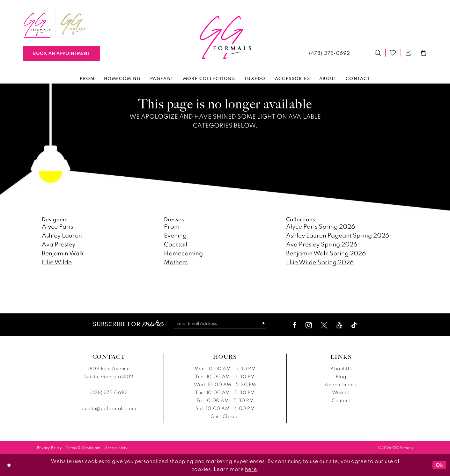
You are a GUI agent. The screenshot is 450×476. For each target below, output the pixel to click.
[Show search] (378, 53)
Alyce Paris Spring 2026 (321, 226)
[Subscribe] (263, 323)
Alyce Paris (57, 226)
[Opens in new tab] (73, 24)
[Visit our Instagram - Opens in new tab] (311, 325)
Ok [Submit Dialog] (439, 465)
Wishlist (341, 392)
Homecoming (183, 253)
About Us (341, 368)
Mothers (176, 262)
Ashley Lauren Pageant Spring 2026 (338, 235)
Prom (172, 226)
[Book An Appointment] (62, 53)
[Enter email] (220, 323)
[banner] (225, 38)
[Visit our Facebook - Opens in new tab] (297, 325)
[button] (408, 53)
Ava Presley (59, 244)
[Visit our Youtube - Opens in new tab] (341, 325)
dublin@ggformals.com (109, 408)
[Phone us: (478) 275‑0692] (329, 53)
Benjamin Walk (63, 253)
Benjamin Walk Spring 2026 (326, 253)
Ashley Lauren (62, 235)
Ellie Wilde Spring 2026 (320, 262)
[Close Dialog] (9, 465)
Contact (341, 400)
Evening (175, 235)
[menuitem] (37, 24)
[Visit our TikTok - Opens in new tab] (356, 325)
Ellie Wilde (57, 262)
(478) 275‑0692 (109, 392)
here (251, 469)
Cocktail (176, 244)
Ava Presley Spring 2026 (322, 244)
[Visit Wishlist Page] (393, 53)
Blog (341, 376)
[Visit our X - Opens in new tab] (326, 325)
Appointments (341, 384)
